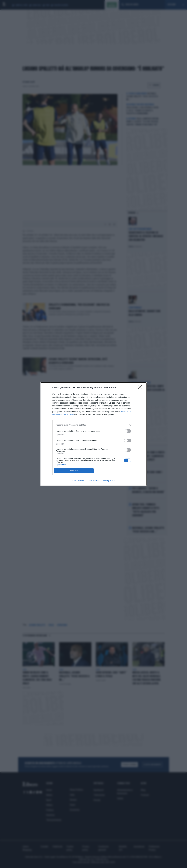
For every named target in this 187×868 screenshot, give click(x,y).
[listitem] (94, 425)
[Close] (141, 388)
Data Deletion (78, 480)
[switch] (128, 431)
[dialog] (94, 434)
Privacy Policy (109, 480)
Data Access (93, 480)
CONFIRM (74, 471)
